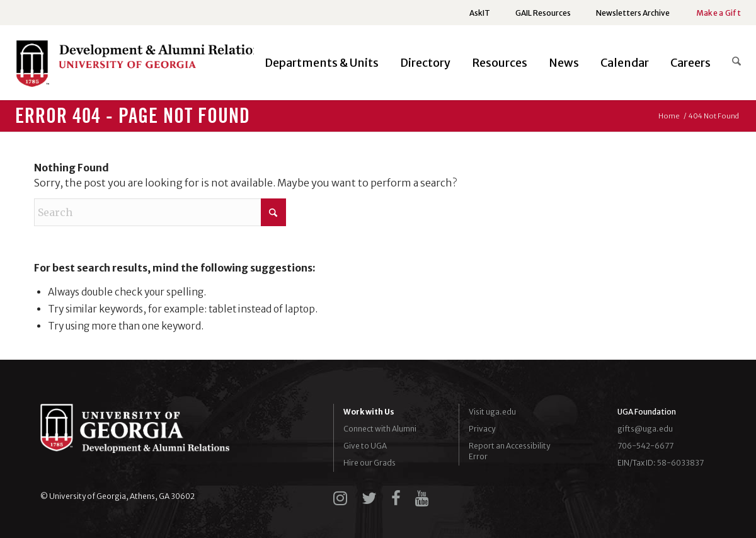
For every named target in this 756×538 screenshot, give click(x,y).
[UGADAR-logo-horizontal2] (141, 66)
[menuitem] (480, 13)
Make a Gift (719, 13)
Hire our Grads (369, 463)
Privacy (482, 429)
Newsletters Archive (633, 13)
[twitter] (369, 498)
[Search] (731, 63)
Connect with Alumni (380, 429)
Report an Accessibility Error (509, 451)
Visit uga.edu (492, 412)
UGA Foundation (647, 412)
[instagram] (340, 498)
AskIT (480, 13)
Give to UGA (365, 446)
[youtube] (422, 498)
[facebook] (396, 498)
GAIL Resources (543, 13)
